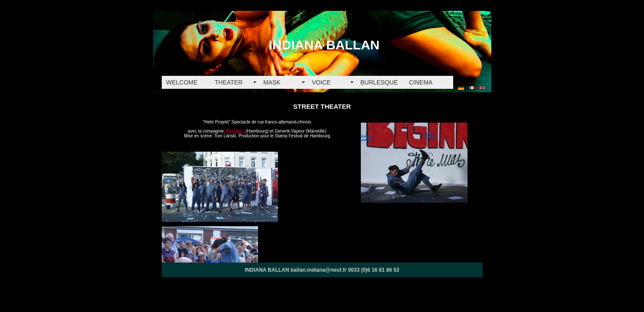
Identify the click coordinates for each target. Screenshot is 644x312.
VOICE (321, 82)
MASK (272, 82)
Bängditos (235, 131)
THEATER (229, 82)
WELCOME (182, 82)
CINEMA (421, 82)
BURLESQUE (379, 82)
